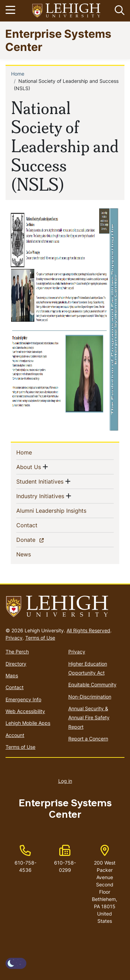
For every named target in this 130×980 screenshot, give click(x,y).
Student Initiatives (40, 481)
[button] (118, 11)
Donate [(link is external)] (38, 539)
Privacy (14, 638)
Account (15, 735)
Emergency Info (23, 699)
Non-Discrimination (90, 697)
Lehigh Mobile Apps (28, 723)
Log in (65, 781)
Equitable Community (92, 684)
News (35, 554)
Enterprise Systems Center (58, 40)
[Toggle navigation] (11, 11)
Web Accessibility (25, 711)
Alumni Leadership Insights (63, 510)
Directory (16, 664)
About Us (29, 467)
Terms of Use (40, 638)
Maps (12, 675)
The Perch (17, 652)
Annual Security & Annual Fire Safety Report (89, 718)
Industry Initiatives (40, 496)
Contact (38, 525)
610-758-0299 (65, 866)
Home (18, 74)
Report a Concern (88, 739)
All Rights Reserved (88, 630)
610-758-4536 (25, 866)
